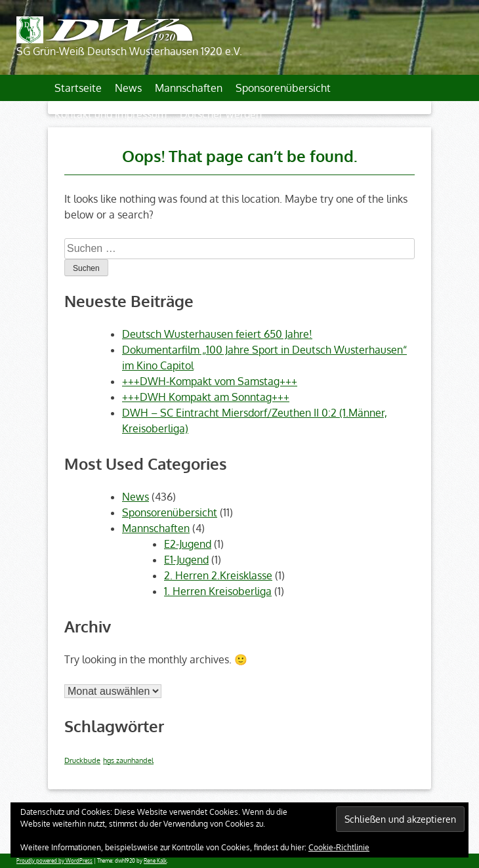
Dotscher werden (221, 114)
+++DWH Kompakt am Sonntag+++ (206, 397)
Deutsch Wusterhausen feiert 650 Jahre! (217, 334)
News (128, 88)
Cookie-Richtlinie (339, 847)
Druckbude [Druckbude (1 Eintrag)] (82, 760)
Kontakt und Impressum (111, 114)
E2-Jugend (188, 544)
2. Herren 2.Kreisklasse (218, 575)
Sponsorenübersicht (283, 88)
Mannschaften (189, 88)
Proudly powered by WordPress (54, 861)
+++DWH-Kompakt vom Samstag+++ (210, 381)
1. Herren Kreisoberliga (218, 591)
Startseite (78, 88)
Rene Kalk (155, 861)
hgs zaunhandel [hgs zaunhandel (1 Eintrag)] (128, 760)
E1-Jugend (186, 560)
